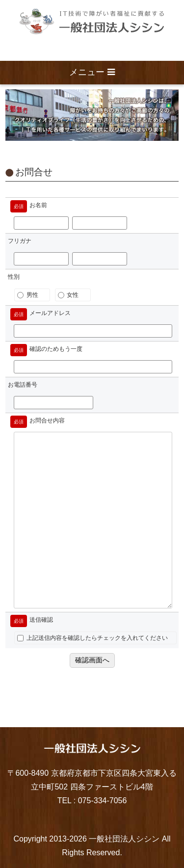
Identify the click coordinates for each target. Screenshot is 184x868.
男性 (27, 295)
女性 (68, 295)
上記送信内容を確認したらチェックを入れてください (92, 638)
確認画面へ (92, 660)
